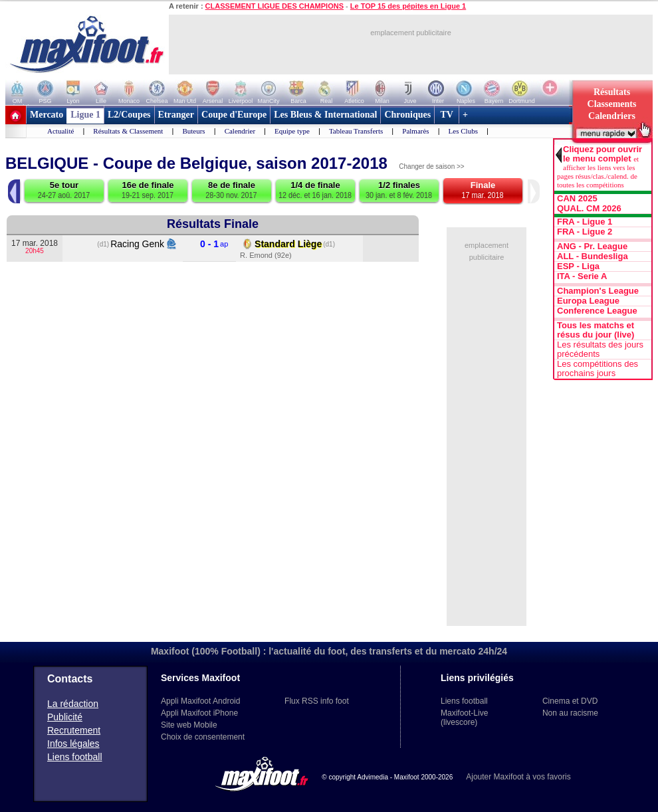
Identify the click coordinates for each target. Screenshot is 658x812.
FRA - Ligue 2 (585, 232)
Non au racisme (570, 713)
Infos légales (73, 744)
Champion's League (598, 291)
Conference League (597, 311)
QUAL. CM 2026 (589, 209)
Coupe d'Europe (234, 115)
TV (447, 115)
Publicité (65, 717)
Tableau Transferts (356, 131)
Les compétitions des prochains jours (598, 369)
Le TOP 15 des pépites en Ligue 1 (408, 6)
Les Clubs (463, 131)
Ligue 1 (85, 115)
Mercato (47, 115)
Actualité (60, 131)
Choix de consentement (203, 737)
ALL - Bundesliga (593, 256)
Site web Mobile (189, 725)
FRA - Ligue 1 (585, 222)
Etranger (176, 115)
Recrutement (74, 730)
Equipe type (292, 131)
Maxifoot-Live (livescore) (464, 718)
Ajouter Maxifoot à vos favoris (518, 777)
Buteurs (193, 131)
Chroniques (407, 115)
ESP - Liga (578, 266)
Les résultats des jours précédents (600, 350)
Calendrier (240, 131)
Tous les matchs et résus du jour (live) (596, 330)
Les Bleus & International (325, 115)
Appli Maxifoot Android (200, 701)
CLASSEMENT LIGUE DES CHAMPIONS (274, 6)
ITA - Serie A (582, 276)
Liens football (75, 757)
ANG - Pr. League (592, 247)
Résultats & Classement (128, 131)
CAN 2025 (577, 199)
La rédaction (73, 704)
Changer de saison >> (431, 166)
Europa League (588, 301)
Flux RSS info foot (317, 701)
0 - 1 (210, 244)
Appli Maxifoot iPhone (199, 713)
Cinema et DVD (570, 701)
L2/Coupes (129, 115)
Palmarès (415, 131)
